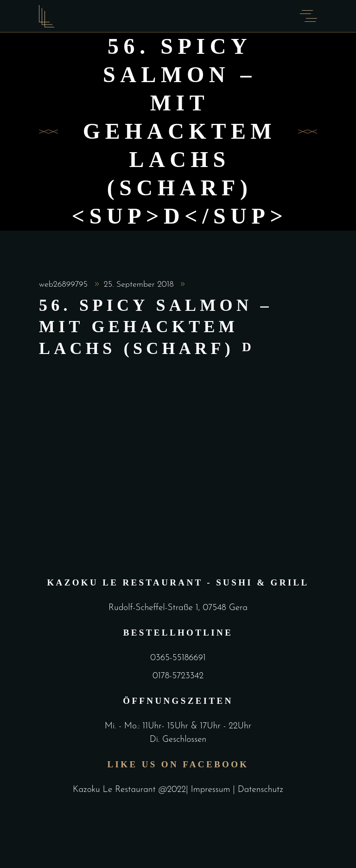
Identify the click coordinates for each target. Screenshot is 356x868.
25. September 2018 (140, 285)
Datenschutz (261, 790)
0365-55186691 (178, 658)
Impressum (212, 790)
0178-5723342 (178, 676)
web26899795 (65, 285)
